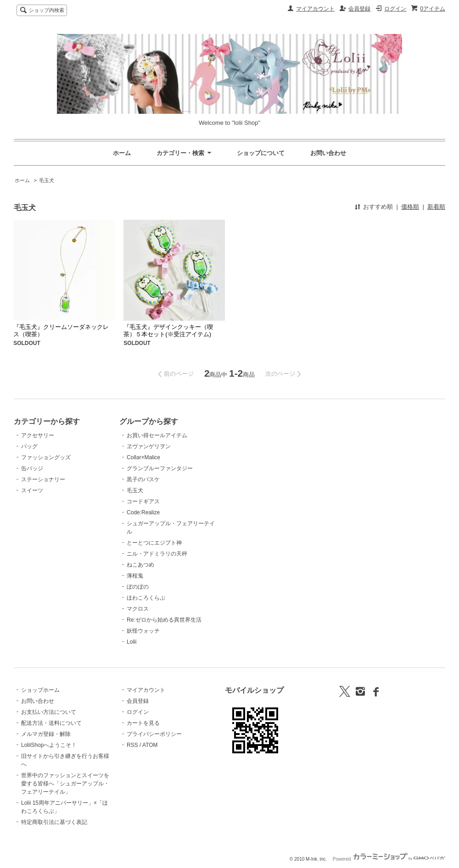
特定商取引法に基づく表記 (54, 822)
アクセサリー (38, 435)
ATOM (150, 745)
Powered (389, 859)
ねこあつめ (140, 565)
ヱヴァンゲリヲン (149, 446)
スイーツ (32, 490)
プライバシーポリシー (154, 734)
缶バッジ (32, 468)
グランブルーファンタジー (160, 468)
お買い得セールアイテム (157, 435)
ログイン (395, 9)
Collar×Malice (143, 457)
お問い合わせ (328, 153)
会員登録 (359, 9)
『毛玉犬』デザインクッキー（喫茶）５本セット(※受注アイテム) (168, 331)
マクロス (138, 609)
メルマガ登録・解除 (46, 734)
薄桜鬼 (135, 576)
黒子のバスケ (143, 479)
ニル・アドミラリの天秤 (157, 554)
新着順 (436, 207)
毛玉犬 (47, 180)
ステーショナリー (43, 479)
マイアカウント (315, 9)
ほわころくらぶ (146, 598)
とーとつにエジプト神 (154, 543)
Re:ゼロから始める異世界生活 (164, 620)
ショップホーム (40, 690)
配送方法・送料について (51, 723)
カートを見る (143, 723)
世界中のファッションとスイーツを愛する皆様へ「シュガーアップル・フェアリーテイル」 (65, 784)
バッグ (29, 446)
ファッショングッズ (46, 457)
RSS (132, 745)
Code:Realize (143, 512)
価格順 (410, 207)
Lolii (132, 642)
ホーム (122, 153)
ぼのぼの (138, 587)
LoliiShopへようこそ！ (49, 745)
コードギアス (143, 501)
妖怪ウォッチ (143, 631)
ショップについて (261, 153)
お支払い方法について (49, 712)
